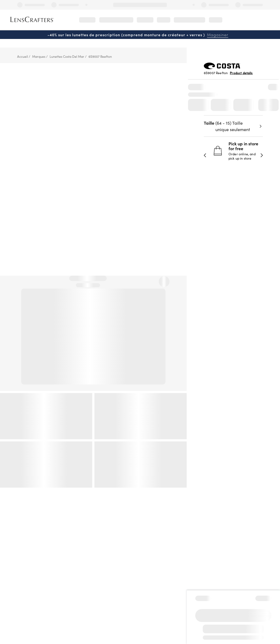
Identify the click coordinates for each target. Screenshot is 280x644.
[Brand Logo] (222, 67)
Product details (241, 73)
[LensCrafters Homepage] (31, 19)
